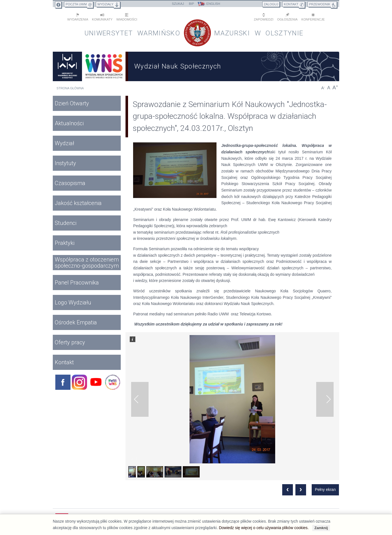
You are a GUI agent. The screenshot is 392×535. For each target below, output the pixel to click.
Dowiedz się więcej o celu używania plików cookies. (264, 528)
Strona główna (70, 88)
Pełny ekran (325, 490)
